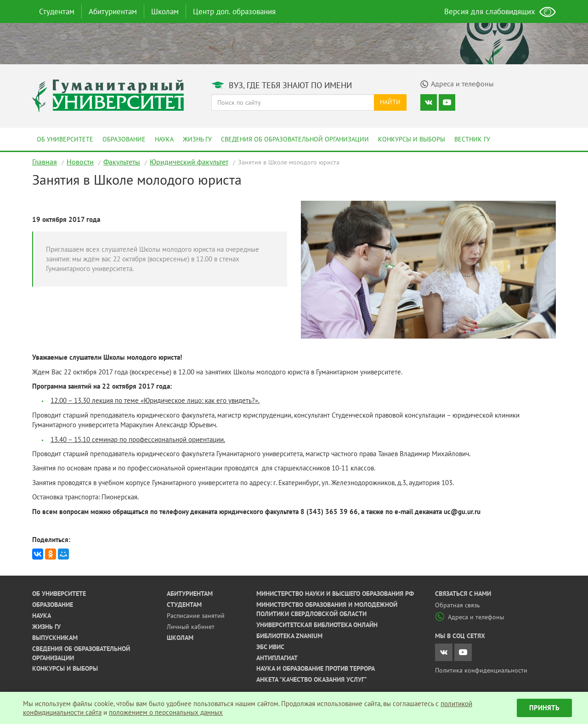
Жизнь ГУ (197, 139)
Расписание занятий (196, 616)
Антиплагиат (277, 658)
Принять (544, 708)
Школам (165, 11)
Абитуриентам (113, 11)
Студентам (57, 11)
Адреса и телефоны (469, 617)
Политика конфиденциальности (481, 670)
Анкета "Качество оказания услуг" (312, 679)
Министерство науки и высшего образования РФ (335, 594)
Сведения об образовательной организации (295, 139)
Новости (80, 162)
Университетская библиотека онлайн (317, 625)
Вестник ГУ (472, 139)
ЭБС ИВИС (270, 647)
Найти (390, 102)
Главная (45, 162)
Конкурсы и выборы (412, 139)
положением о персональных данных (166, 712)
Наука (164, 139)
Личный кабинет (191, 627)
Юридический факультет (189, 162)
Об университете (65, 139)
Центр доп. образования (234, 11)
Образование (124, 139)
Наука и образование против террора (316, 668)
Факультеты (122, 162)
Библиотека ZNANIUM (289, 636)
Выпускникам (55, 638)
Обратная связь (458, 605)
